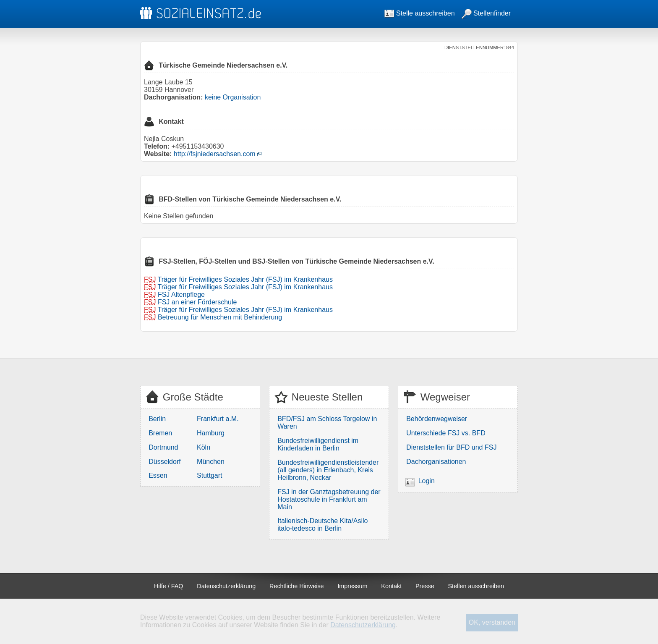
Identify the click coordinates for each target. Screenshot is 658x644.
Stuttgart (209, 475)
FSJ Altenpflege (181, 295)
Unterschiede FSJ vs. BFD (446, 433)
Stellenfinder (486, 13)
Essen (158, 475)
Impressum (352, 586)
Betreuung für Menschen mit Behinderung (220, 317)
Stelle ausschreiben (420, 13)
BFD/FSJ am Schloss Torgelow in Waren (327, 423)
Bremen (160, 433)
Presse (425, 586)
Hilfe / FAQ (169, 586)
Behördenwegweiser (437, 419)
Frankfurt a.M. (218, 419)
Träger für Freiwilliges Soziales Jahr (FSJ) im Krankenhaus (245, 279)
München (211, 462)
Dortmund (163, 447)
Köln (204, 447)
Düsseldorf (164, 462)
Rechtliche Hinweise (297, 586)
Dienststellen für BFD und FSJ (451, 447)
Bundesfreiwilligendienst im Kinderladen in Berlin (318, 444)
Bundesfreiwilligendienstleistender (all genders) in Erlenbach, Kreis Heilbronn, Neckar (328, 470)
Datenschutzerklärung (226, 586)
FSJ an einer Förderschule (197, 302)
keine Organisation (233, 97)
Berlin (157, 419)
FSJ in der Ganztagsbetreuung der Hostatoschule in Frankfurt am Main (329, 499)
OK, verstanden (492, 622)
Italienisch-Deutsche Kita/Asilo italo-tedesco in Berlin (322, 525)
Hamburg (211, 433)
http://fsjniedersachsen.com (215, 154)
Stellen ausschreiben (476, 586)
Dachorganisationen (436, 462)
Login (427, 481)
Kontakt (391, 586)
